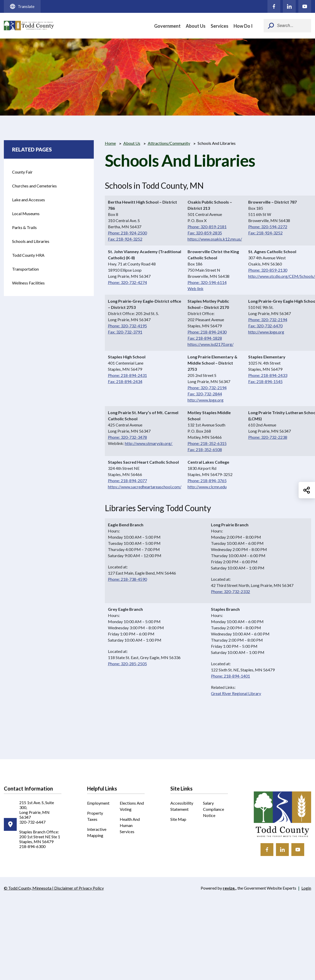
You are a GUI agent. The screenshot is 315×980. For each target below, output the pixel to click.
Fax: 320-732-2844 (205, 394)
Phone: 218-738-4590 (127, 579)
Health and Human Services (130, 825)
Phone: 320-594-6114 (207, 282)
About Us (196, 26)
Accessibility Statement (182, 806)
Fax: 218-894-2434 (125, 381)
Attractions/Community (169, 143)
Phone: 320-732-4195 (127, 326)
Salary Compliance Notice (214, 809)
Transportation (31, 271)
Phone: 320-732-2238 (268, 437)
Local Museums (26, 213)
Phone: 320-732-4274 (127, 282)
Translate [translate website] (22, 6)
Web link (196, 288)
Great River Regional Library (236, 693)
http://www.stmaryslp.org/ (149, 443)
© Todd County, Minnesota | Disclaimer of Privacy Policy (54, 888)
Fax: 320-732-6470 (265, 326)
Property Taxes (95, 816)
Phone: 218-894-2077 (127, 481)
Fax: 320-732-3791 (125, 332)
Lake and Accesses (29, 200)
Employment (98, 803)
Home (110, 143)
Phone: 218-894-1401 (230, 676)
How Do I (243, 26)
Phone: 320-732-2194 (268, 320)
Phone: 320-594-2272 (268, 227)
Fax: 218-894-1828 (205, 338)
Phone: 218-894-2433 (268, 375)
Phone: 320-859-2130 (268, 270)
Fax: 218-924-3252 (125, 239)
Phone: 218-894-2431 (127, 375)
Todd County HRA (31, 257)
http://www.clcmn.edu (207, 487)
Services (220, 26)
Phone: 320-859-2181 (207, 227)
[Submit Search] (271, 26)
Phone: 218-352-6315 (207, 443)
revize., (230, 888)
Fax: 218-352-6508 (205, 449)
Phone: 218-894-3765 (207, 481)
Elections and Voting (132, 806)
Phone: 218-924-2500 (127, 233)
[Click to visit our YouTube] (305, 6)
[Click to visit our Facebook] (274, 6)
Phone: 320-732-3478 (127, 437)
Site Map (178, 819)
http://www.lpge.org (266, 332)
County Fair (31, 174)
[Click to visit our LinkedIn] (289, 6)
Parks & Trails (24, 227)
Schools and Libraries (31, 241)
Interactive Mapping (100, 833)
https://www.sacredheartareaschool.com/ (145, 487)
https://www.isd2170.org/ (211, 344)
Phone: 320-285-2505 (127, 664)
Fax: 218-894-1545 (265, 381)
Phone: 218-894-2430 (207, 332)
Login (306, 888)
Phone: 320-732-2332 (230, 591)
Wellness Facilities (28, 283)
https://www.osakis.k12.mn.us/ (215, 239)
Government (167, 26)
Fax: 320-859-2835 (205, 233)
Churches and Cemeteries (34, 186)
